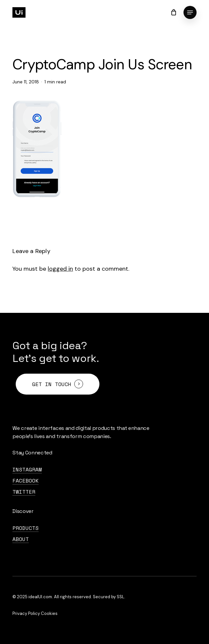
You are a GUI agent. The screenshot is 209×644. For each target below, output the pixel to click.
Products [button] (26, 528)
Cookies (49, 613)
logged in (60, 269)
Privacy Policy (26, 613)
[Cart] (174, 12)
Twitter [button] (24, 492)
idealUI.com (40, 597)
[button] (190, 12)
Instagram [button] (27, 469)
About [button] (21, 539)
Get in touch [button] (52, 384)
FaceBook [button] (26, 481)
